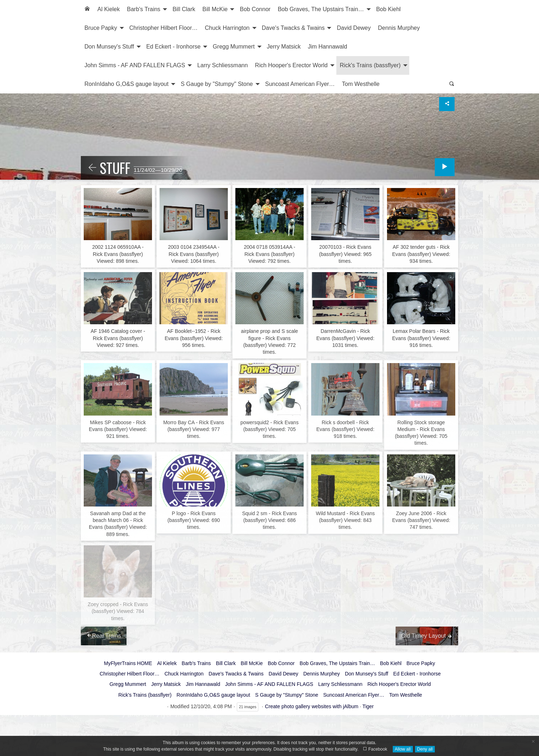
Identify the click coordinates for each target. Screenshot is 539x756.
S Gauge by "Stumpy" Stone (217, 84)
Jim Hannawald (328, 47)
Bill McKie (215, 9)
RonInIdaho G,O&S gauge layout (126, 84)
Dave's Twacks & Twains (293, 28)
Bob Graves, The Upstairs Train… (321, 9)
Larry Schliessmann (223, 65)
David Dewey (354, 28)
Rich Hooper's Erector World (291, 65)
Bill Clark (184, 9)
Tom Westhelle (361, 84)
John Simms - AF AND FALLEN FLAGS (135, 65)
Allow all (403, 749)
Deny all (425, 749)
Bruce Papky (101, 28)
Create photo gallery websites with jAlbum (312, 706)
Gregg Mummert (234, 47)
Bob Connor (255, 9)
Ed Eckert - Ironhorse (173, 47)
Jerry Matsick (284, 47)
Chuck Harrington (227, 28)
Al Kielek (109, 9)
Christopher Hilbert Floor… (163, 28)
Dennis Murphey (399, 28)
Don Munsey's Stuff (109, 47)
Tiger (368, 706)
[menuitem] (87, 9)
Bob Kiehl (389, 9)
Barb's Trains (144, 9)
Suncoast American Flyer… (300, 84)
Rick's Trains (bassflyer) (370, 65)
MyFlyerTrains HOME (128, 663)
